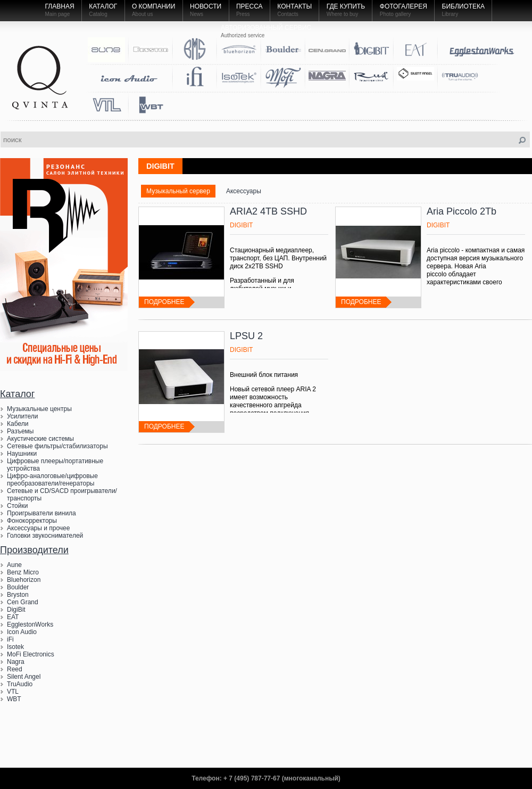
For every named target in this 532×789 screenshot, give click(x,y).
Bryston (18, 595)
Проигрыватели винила (41, 513)
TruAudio (20, 684)
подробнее (164, 302)
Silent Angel (24, 677)
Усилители (23, 416)
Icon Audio (22, 632)
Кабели (18, 424)
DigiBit (16, 610)
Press (243, 14)
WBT (14, 699)
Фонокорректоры (32, 521)
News (197, 14)
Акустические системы (40, 439)
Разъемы (20, 431)
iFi (10, 639)
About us (142, 14)
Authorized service (243, 35)
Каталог (103, 6)
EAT (13, 617)
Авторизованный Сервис (266, 28)
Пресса (250, 6)
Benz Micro (23, 572)
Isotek (15, 647)
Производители (34, 550)
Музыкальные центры (39, 409)
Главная (60, 6)
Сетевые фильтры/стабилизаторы (57, 446)
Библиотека (464, 6)
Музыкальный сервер (178, 191)
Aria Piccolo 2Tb (462, 211)
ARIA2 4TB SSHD (268, 211)
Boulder (18, 587)
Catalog (98, 14)
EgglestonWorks (30, 624)
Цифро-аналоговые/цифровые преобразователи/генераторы (52, 480)
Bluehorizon (24, 580)
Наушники (22, 454)
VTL (13, 692)
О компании (153, 6)
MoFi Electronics (31, 654)
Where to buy (342, 14)
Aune (14, 565)
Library (450, 14)
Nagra (16, 662)
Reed (15, 669)
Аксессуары (244, 191)
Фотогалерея (404, 6)
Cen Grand (23, 602)
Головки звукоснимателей (45, 536)
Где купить (346, 6)
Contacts (288, 14)
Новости (206, 6)
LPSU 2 (246, 336)
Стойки (17, 506)
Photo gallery (395, 14)
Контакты (294, 6)
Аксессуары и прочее (38, 528)
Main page (58, 14)
